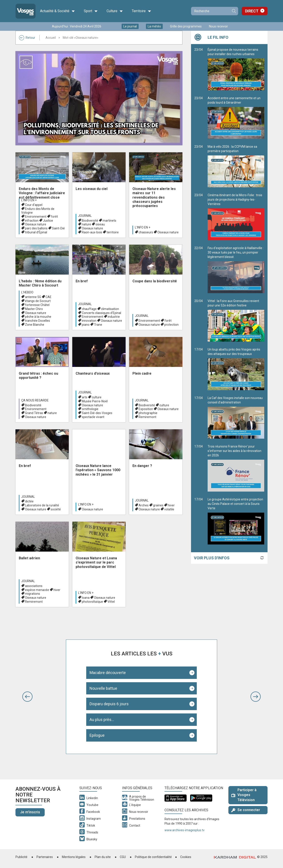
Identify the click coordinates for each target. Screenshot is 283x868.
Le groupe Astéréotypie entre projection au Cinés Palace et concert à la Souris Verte (236, 521)
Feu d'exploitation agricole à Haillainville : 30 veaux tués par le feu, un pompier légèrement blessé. (236, 270)
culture (97, 397)
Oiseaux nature (36, 224)
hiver (171, 505)
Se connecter (246, 810)
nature (86, 224)
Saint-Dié (58, 228)
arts (85, 397)
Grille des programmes (186, 26)
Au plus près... (102, 720)
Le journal (130, 26)
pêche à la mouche (38, 317)
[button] (27, 697)
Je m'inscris (30, 812)
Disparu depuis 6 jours (109, 704)
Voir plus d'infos (212, 558)
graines (158, 505)
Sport (91, 11)
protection (171, 325)
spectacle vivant (93, 417)
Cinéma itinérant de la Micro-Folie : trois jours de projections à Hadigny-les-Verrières (236, 217)
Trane (98, 325)
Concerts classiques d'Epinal (101, 313)
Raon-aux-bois (92, 232)
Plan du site (103, 857)
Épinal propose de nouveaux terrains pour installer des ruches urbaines (236, 69)
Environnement (36, 217)
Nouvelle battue (103, 688)
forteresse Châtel (37, 305)
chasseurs (146, 232)
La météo (154, 26)
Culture (115, 11)
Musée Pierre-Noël (95, 401)
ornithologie (90, 409)
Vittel (111, 602)
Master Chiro (34, 309)
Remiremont (147, 417)
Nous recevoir (218, 26)
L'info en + (29, 200)
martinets (109, 221)
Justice (48, 221)
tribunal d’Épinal (36, 232)
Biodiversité (90, 221)
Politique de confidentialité (153, 857)
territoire (113, 232)
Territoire (141, 11)
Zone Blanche (35, 325)
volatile (169, 509)
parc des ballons (36, 228)
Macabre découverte (108, 673)
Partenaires (45, 857)
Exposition (146, 409)
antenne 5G (33, 297)
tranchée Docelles (37, 321)
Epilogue (97, 735)
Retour (27, 38)
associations (34, 586)
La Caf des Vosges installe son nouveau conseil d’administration (236, 417)
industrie (114, 317)
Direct (252, 11)
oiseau (100, 224)
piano (86, 325)
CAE (49, 297)
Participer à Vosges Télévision (244, 795)
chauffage (89, 309)
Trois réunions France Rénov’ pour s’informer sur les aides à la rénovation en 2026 (236, 468)
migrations (33, 594)
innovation (89, 321)
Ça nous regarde (35, 400)
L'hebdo (27, 292)
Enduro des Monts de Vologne (38, 211)
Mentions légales (74, 857)
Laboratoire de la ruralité (42, 505)
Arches (144, 505)
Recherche (234, 11)
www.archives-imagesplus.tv (185, 830)
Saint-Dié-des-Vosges (97, 413)
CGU (123, 857)
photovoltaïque (92, 602)
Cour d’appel (34, 205)
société (56, 509)
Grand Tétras (34, 413)
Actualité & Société (57, 11)
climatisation (110, 309)
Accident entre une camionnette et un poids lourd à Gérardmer (236, 118)
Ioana (86, 598)
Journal (85, 216)
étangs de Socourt (38, 301)
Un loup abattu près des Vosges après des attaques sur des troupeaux (236, 369)
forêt (54, 217)
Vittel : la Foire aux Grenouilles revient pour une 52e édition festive (236, 320)
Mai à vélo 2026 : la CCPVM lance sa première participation (236, 166)
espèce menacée (37, 590)
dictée (29, 501)
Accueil (51, 38)
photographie (148, 413)
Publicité (21, 857)
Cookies (186, 857)
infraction (32, 221)
